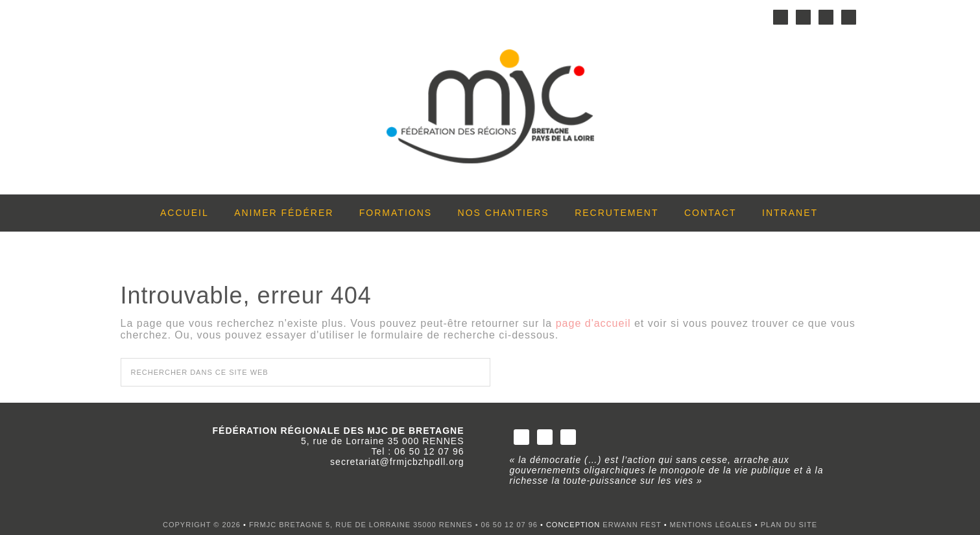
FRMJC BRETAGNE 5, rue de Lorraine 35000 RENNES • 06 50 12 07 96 (395, 525)
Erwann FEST (632, 525)
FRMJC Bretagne (490, 110)
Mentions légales (711, 525)
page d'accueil (593, 323)
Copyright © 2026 (202, 525)
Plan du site (789, 525)
